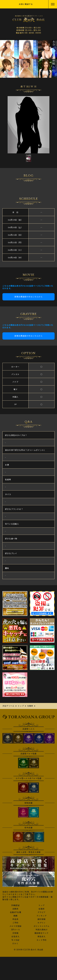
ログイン (41, 923)
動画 (16, 916)
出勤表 (16, 909)
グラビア (42, 912)
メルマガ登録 (15, 926)
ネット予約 (41, 940)
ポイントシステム (42, 926)
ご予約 (16, 923)
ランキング (41, 916)
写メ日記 (15, 940)
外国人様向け (42, 930)
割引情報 (42, 919)
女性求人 (15, 937)
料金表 (16, 919)
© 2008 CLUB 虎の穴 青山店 (29, 950)
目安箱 (16, 933)
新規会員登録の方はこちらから (28, 297)
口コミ (16, 944)
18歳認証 (16, 905)
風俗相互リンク (41, 933)
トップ (41, 905)
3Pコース (16, 930)
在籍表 (41, 909)
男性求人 (42, 937)
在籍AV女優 (16, 912)
